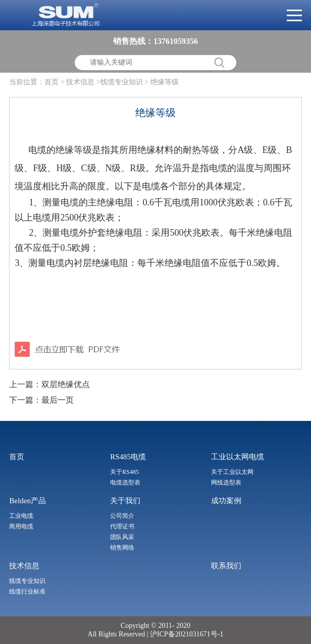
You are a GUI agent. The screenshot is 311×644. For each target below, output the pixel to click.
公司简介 (122, 516)
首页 (51, 82)
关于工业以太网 (232, 472)
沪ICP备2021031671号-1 (186, 634)
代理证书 (122, 526)
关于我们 (125, 501)
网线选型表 (226, 482)
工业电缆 (21, 516)
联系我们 (226, 566)
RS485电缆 (128, 457)
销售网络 (122, 548)
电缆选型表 (125, 482)
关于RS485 (124, 472)
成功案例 (226, 501)
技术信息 (24, 566)
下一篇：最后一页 (41, 400)
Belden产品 (28, 501)
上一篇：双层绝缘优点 (49, 384)
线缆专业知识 (27, 581)
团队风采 (122, 537)
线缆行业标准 (27, 592)
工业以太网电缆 (238, 457)
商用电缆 (21, 526)
